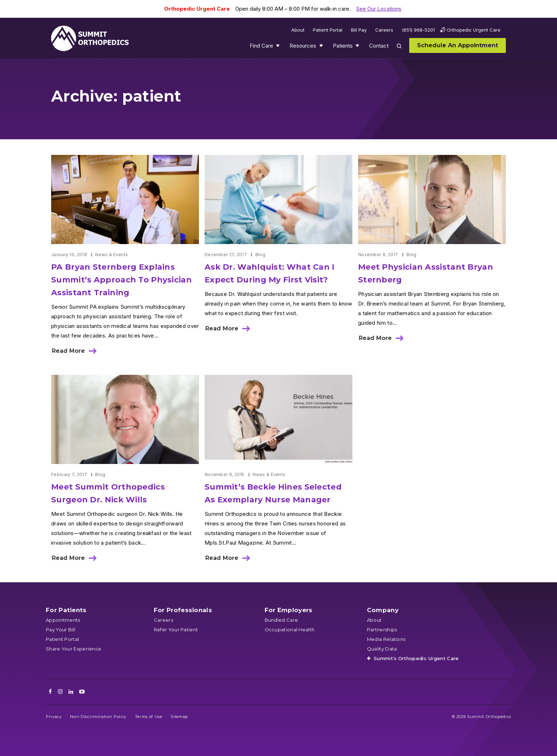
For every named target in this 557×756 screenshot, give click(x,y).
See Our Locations (379, 9)
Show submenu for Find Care (278, 47)
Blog (260, 255)
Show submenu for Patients (358, 47)
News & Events (112, 255)
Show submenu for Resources (322, 47)
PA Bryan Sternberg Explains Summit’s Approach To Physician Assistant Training (121, 280)
